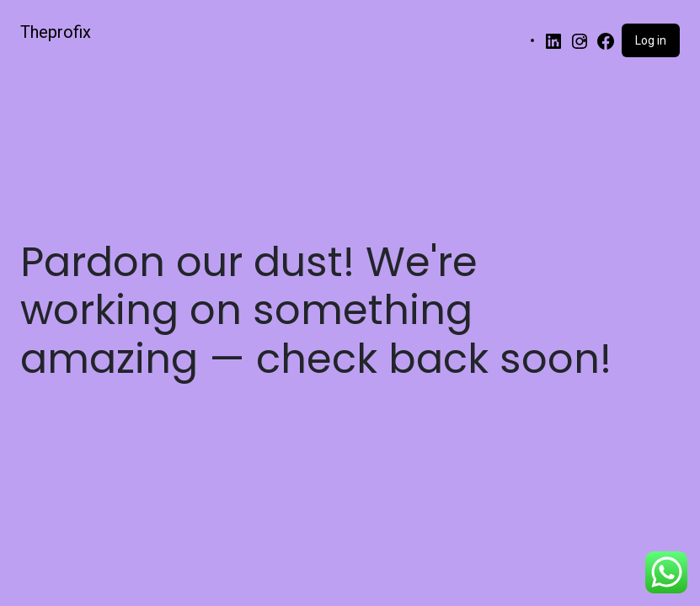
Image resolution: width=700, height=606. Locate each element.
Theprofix (56, 32)
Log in (651, 40)
